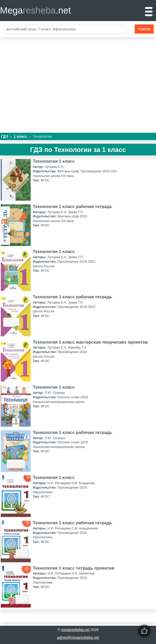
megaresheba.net (75, 630)
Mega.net (35, 10)
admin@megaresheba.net (78, 637)
